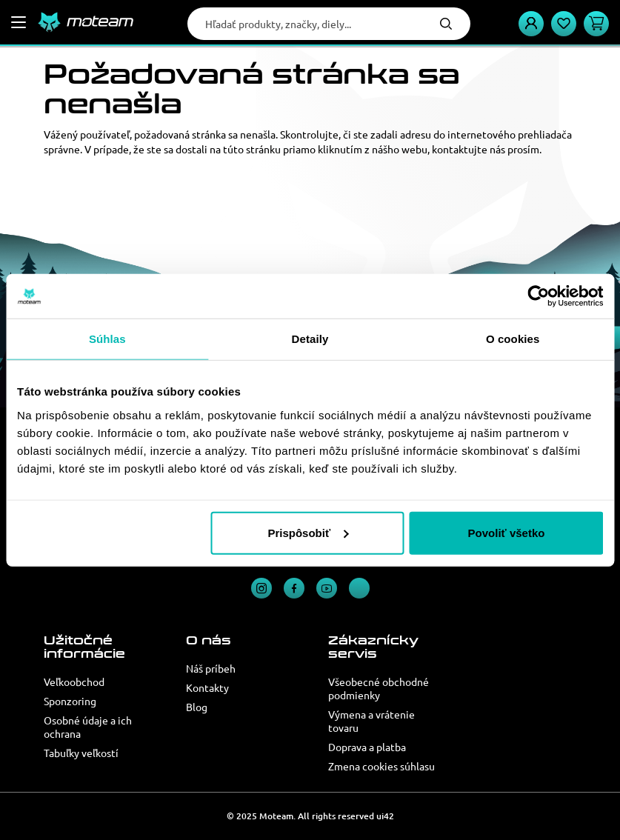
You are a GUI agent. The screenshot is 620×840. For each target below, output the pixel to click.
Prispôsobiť (308, 532)
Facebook (294, 588)
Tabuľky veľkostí (81, 753)
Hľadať (446, 24)
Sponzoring (70, 701)
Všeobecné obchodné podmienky (379, 688)
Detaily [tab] (310, 339)
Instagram (261, 588)
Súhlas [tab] (107, 339)
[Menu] (19, 22)
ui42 (385, 816)
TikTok (359, 588)
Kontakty (207, 687)
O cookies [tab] (513, 339)
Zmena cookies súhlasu (381, 766)
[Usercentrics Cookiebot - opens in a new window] (538, 296)
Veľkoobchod (74, 681)
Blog (197, 707)
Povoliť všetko (507, 532)
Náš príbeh (211, 668)
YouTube (327, 588)
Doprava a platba (367, 747)
